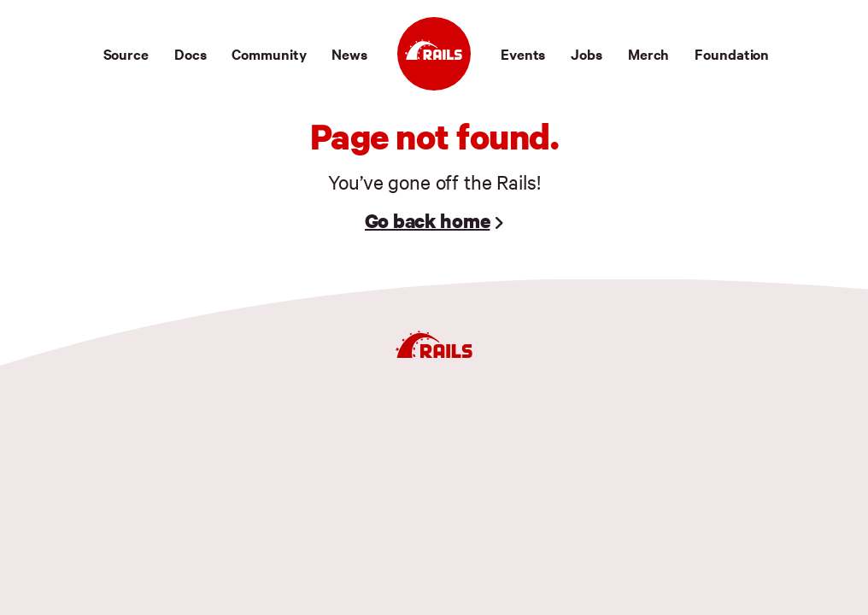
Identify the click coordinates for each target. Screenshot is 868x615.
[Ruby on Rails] (434, 54)
